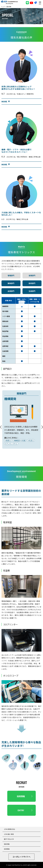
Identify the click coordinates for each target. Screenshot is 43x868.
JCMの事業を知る (10, 829)
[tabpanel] (21, 419)
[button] (21, 102)
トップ (3, 7)
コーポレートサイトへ (21, 857)
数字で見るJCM (9, 839)
